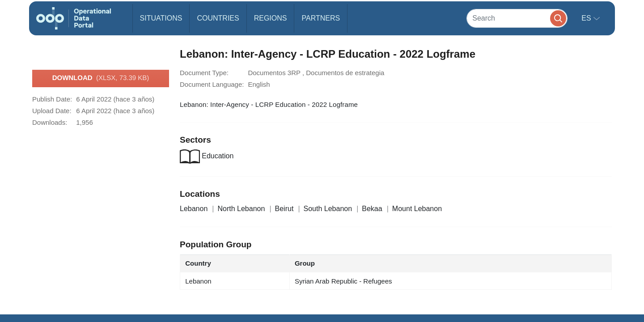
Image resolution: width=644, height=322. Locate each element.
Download (101, 78)
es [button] (587, 18)
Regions (271, 18)
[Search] (517, 18)
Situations (161, 18)
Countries (218, 18)
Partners (321, 18)
